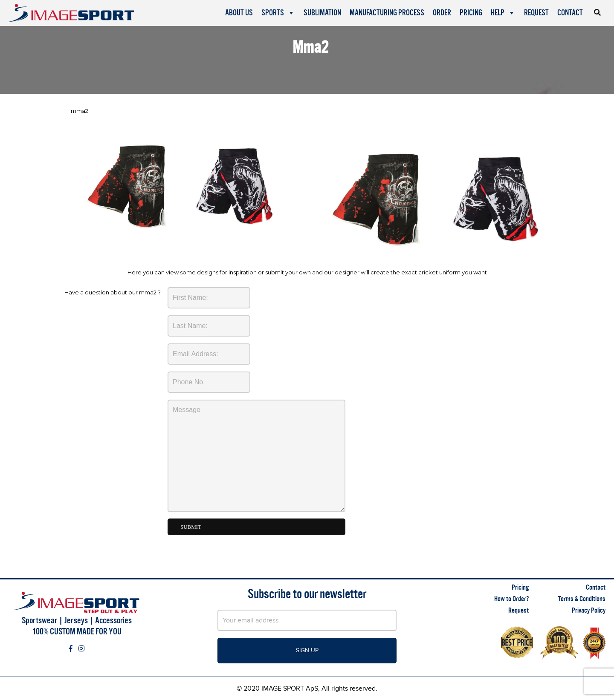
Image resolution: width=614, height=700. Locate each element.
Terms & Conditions (582, 599)
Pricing (471, 13)
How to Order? (511, 599)
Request (536, 13)
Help (503, 13)
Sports (278, 13)
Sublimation (322, 13)
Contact (570, 13)
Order (442, 13)
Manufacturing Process (387, 13)
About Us (239, 13)
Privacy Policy (589, 610)
